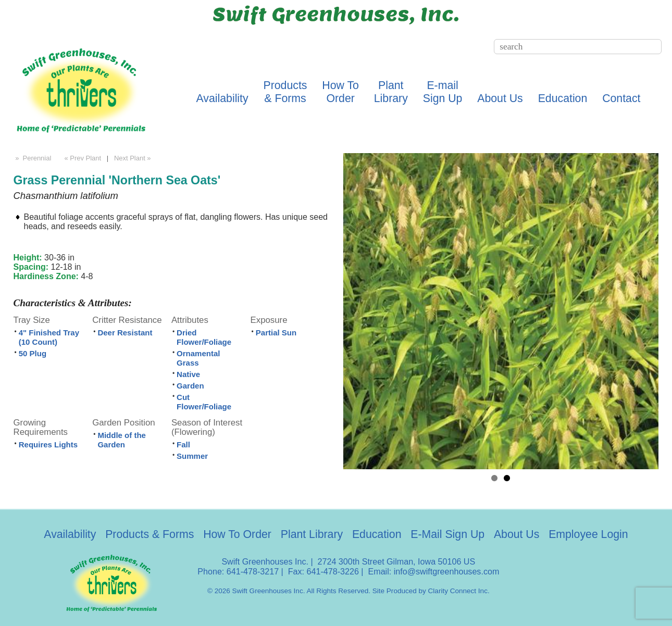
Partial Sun (276, 333)
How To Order (237, 534)
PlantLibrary (391, 92)
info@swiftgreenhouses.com (447, 571)
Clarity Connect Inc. (459, 591)
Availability (222, 98)
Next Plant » (133, 158)
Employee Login (588, 534)
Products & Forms (150, 534)
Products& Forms (285, 92)
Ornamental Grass (198, 358)
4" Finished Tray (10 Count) (49, 337)
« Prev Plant (82, 158)
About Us (500, 98)
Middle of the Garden (122, 440)
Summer (192, 456)
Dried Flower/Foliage (204, 337)
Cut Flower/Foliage (204, 402)
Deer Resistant (125, 333)
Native (188, 374)
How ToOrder (340, 92)
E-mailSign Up (443, 92)
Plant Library (312, 534)
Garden (190, 386)
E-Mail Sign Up (447, 534)
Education (563, 98)
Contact (621, 98)
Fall (183, 445)
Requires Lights (48, 445)
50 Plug (33, 353)
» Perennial (33, 158)
